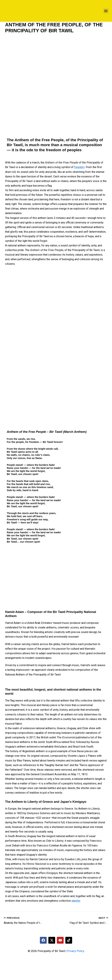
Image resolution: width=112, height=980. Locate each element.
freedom (79, 167)
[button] (106, 11)
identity (76, 901)
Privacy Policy (76, 951)
